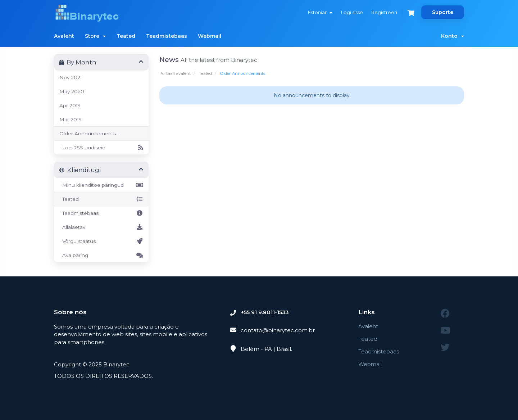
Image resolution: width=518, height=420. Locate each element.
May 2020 (72, 91)
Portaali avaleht (175, 73)
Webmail (210, 36)
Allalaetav (101, 227)
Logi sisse (351, 12)
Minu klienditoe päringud (101, 185)
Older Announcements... (89, 134)
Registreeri (384, 12)
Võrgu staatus (101, 241)
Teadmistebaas (167, 36)
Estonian (319, 12)
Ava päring (101, 255)
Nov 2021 (71, 77)
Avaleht (64, 36)
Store (95, 36)
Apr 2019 (70, 105)
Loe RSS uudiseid (101, 148)
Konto (453, 36)
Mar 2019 (71, 119)
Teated (126, 36)
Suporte (443, 12)
